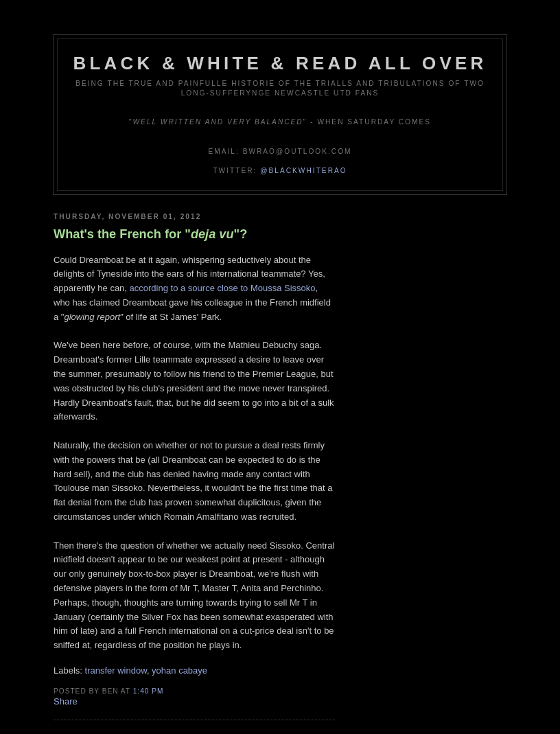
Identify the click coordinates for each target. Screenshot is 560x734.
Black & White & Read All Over (280, 63)
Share (66, 701)
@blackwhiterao (303, 171)
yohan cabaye (179, 670)
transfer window (116, 670)
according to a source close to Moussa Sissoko (223, 288)
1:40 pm (149, 691)
